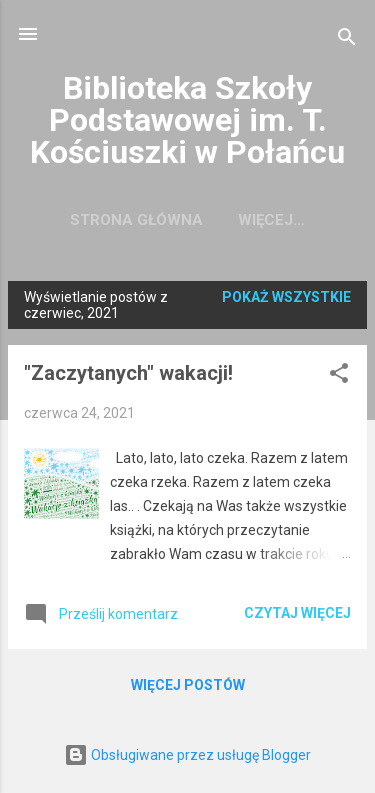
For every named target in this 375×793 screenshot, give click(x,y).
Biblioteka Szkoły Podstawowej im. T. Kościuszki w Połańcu (187, 120)
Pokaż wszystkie (286, 297)
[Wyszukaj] (347, 40)
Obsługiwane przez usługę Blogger (187, 755)
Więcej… (271, 220)
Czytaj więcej (297, 613)
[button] (339, 376)
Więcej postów (188, 685)
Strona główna (136, 220)
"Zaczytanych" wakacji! (128, 373)
